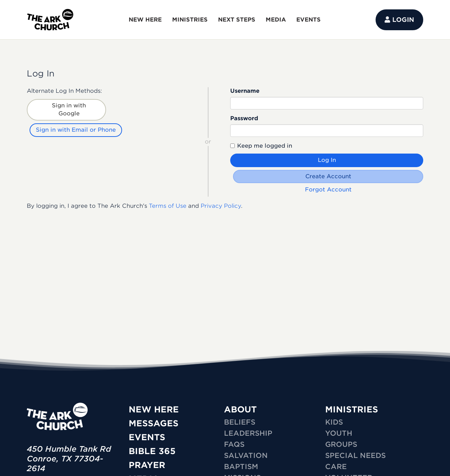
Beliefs (240, 422)
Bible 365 (152, 451)
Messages (154, 423)
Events (147, 437)
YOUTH (339, 433)
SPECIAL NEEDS (355, 456)
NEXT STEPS (237, 20)
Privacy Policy (221, 206)
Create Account (328, 176)
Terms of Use (168, 206)
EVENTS (308, 20)
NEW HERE (145, 20)
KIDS (334, 422)
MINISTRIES (190, 20)
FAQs (234, 444)
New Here (154, 409)
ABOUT (240, 409)
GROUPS (341, 444)
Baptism (241, 467)
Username (245, 91)
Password (244, 118)
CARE (336, 467)
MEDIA (276, 20)
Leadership (248, 433)
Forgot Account (328, 190)
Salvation (246, 456)
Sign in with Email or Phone (76, 130)
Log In (327, 160)
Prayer (147, 465)
